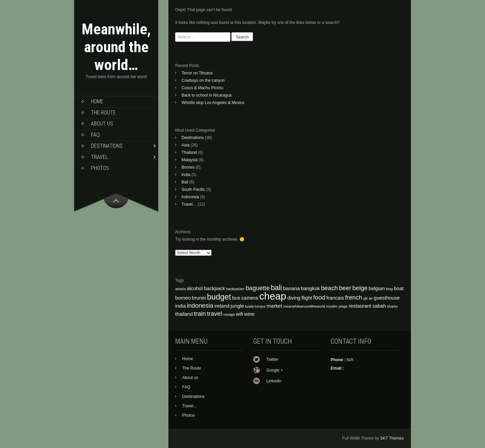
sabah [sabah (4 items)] (379, 306)
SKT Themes (392, 438)
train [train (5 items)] (200, 314)
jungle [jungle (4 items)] (237, 306)
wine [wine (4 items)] (249, 314)
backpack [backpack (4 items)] (214, 288)
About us (102, 124)
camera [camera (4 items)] (250, 298)
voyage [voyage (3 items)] (229, 314)
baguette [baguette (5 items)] (257, 288)
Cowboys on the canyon (203, 80)
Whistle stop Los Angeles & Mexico (213, 103)
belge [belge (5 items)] (360, 288)
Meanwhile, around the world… (116, 47)
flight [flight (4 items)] (307, 298)
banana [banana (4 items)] (291, 288)
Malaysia (189, 160)
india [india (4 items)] (180, 306)
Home (97, 101)
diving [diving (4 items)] (294, 298)
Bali (185, 182)
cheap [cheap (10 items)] (273, 296)
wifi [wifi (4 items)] (239, 314)
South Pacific (193, 189)
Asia (185, 145)
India (186, 175)
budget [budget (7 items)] (219, 297)
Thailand (189, 152)
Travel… (101, 157)
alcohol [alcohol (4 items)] (195, 288)
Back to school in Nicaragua (207, 95)
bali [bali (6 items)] (276, 288)
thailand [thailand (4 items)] (184, 314)
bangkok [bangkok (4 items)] (310, 288)
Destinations (107, 146)
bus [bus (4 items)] (236, 298)
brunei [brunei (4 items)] (199, 298)
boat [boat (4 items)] (399, 288)
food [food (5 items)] (319, 297)
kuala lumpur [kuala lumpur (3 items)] (255, 306)
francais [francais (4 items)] (335, 298)
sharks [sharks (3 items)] (392, 306)
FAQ (95, 135)
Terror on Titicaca (197, 73)
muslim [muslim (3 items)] (332, 306)
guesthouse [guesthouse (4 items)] (387, 298)
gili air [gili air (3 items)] (368, 298)
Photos (100, 168)
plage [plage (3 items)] (343, 306)
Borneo (188, 167)
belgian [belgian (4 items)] (377, 288)
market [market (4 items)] (274, 306)
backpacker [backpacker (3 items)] (236, 289)
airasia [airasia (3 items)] (180, 289)
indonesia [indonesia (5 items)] (200, 305)
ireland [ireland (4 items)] (222, 306)
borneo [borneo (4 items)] (183, 298)
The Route (103, 113)
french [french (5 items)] (353, 297)
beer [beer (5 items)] (345, 288)
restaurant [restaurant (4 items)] (360, 306)
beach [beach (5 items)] (329, 288)
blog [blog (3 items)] (389, 289)
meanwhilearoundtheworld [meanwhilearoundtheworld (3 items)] (304, 306)
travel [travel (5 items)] (214, 314)
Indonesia (190, 197)
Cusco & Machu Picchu (202, 88)
